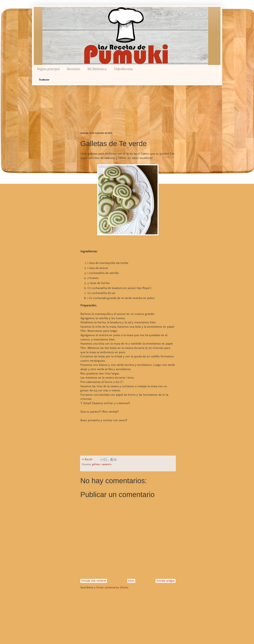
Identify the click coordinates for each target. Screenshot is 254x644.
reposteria (106, 464)
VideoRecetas (123, 69)
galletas (96, 464)
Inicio (131, 581)
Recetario (74, 69)
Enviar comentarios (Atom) (112, 587)
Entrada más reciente (94, 581)
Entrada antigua (166, 581)
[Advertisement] (128, 103)
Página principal (49, 69)
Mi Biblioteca (97, 69)
